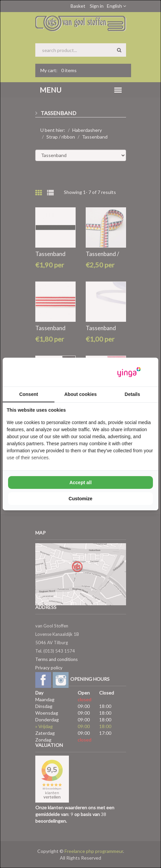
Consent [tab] (29, 394)
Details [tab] (132, 394)
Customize (80, 499)
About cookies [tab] (80, 394)
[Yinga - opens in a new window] (129, 372)
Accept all (80, 482)
